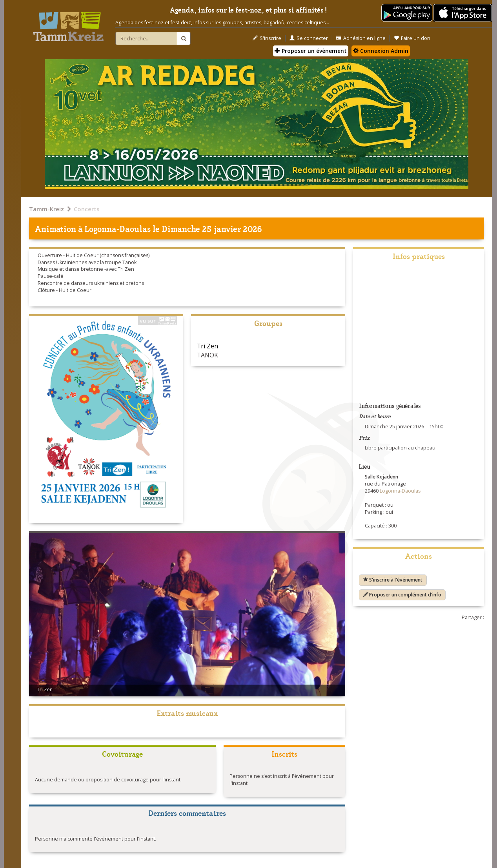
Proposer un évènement (311, 51)
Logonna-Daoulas (118, 228)
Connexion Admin (381, 51)
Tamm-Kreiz (46, 209)
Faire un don (412, 38)
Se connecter (309, 38)
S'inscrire (267, 38)
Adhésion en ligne (361, 38)
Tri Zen (208, 346)
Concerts (87, 209)
